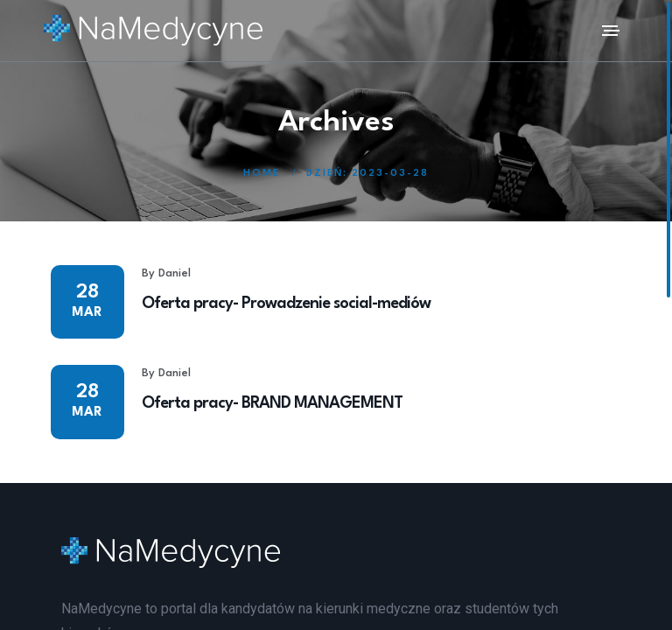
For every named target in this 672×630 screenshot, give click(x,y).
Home (262, 174)
